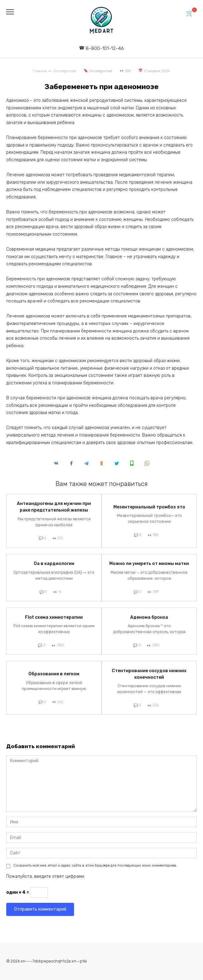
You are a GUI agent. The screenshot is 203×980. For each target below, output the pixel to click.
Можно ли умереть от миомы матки (149, 564)
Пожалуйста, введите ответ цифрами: (46, 876)
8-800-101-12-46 (105, 48)
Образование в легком (54, 674)
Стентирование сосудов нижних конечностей (149, 674)
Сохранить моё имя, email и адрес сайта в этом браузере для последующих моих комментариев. (95, 865)
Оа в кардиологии (54, 564)
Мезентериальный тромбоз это (149, 507)
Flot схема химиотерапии (54, 617)
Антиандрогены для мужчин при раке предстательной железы (54, 507)
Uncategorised (101, 71)
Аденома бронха (149, 617)
